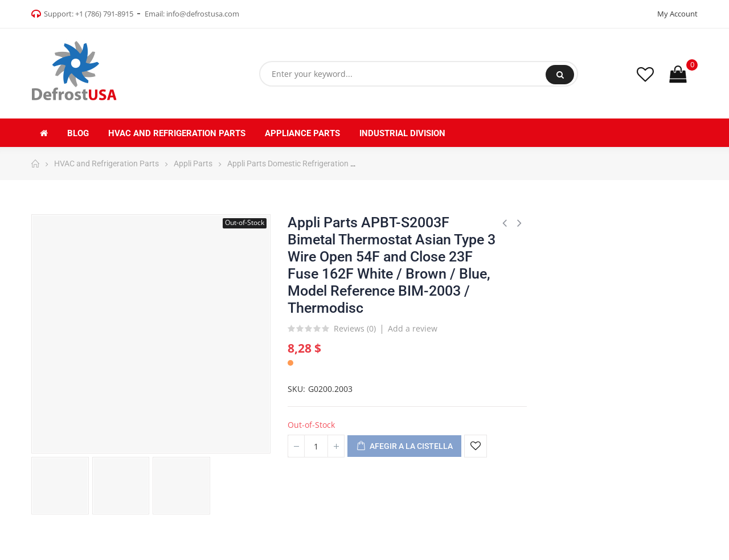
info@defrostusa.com (203, 14)
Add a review (413, 328)
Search (560, 75)
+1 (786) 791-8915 (104, 14)
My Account (677, 14)
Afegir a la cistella (404, 447)
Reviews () (355, 329)
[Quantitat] (316, 446)
